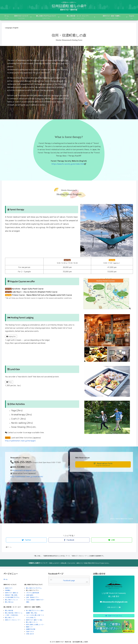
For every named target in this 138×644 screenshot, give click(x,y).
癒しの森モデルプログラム (34, 588)
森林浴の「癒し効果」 (12, 595)
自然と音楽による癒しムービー (35, 625)
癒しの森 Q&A (9, 602)
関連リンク (29, 627)
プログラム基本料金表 (33, 593)
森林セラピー (9, 588)
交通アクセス (30, 632)
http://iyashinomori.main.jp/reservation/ (27, 477)
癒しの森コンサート (32, 622)
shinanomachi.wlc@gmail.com (24, 470)
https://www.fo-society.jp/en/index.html (68, 164)
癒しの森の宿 (9, 611)
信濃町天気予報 (31, 629)
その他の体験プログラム (12, 597)
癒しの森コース (10, 618)
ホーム (5, 579)
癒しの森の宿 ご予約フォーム (14, 613)
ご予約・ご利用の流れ (12, 615)
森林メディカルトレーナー (13, 620)
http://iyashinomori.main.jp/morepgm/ (20, 441)
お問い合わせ (30, 634)
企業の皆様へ (30, 595)
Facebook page (69, 580)
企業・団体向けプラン (33, 597)
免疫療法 (8, 590)
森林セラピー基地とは (12, 593)
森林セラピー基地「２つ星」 (34, 620)
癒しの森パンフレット (12, 600)
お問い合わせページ (114, 607)
